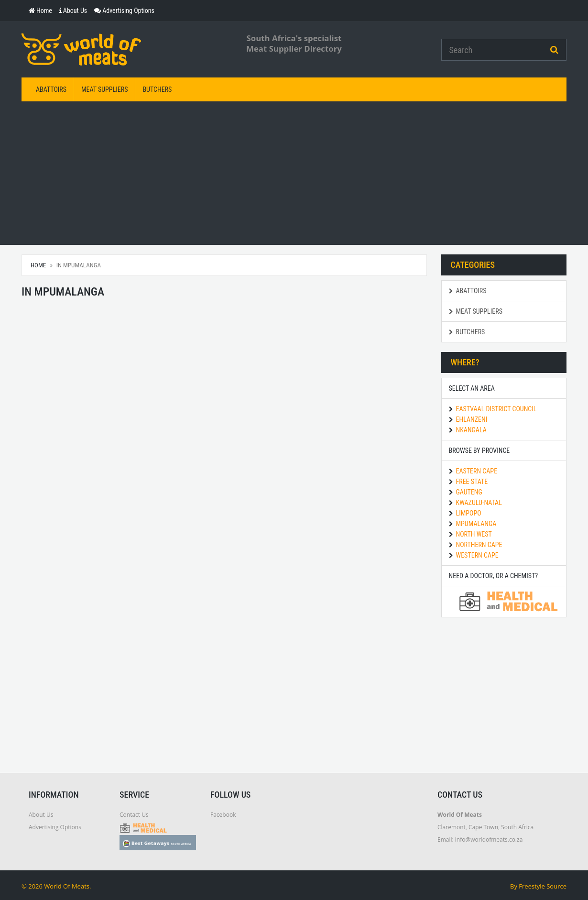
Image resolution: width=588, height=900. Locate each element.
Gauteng (469, 492)
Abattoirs (51, 89)
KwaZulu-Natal (479, 503)
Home (38, 265)
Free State (472, 482)
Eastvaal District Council (496, 409)
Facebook (223, 815)
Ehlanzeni (472, 419)
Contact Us (134, 815)
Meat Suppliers (104, 89)
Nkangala (471, 430)
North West (474, 534)
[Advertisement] (294, 173)
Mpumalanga (476, 524)
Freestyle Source (543, 886)
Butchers (157, 89)
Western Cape (477, 555)
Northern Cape (479, 545)
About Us (41, 815)
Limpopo (469, 513)
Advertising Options (55, 827)
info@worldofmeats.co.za (489, 840)
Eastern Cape (477, 471)
